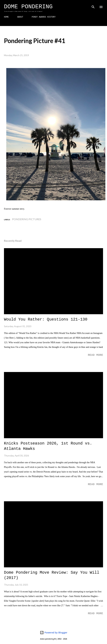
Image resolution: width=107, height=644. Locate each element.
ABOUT (20, 17)
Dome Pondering (28, 7)
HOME (6, 17)
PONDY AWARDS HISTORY (44, 17)
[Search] (93, 6)
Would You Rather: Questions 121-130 (46, 319)
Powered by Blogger (54, 632)
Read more (95, 355)
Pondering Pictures (27, 219)
